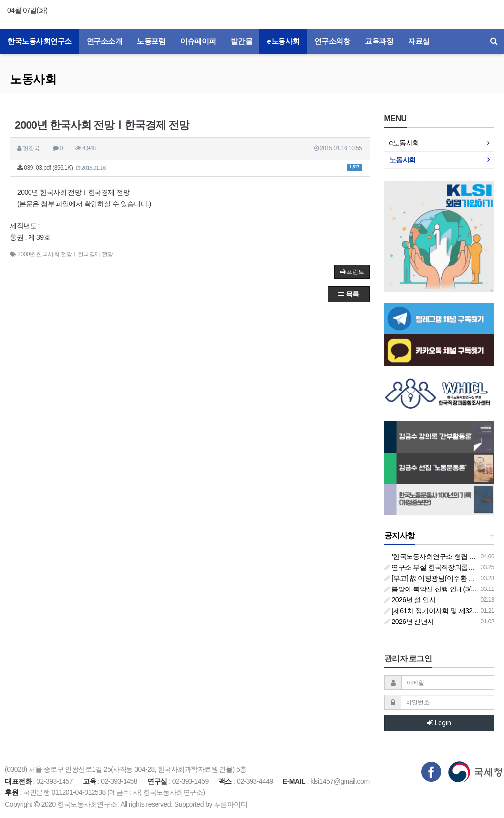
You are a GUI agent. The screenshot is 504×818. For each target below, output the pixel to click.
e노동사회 (283, 41)
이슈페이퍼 (198, 41)
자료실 (419, 41)
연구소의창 (332, 41)
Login (439, 723)
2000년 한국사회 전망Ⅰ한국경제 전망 (65, 254)
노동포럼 (151, 41)
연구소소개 (105, 41)
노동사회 (33, 79)
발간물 (242, 41)
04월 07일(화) (27, 10)
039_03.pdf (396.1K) (190, 168)
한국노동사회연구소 (40, 41)
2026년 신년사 (409, 622)
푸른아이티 (231, 804)
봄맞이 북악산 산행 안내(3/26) (432, 589)
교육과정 (379, 41)
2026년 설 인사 (410, 600)
